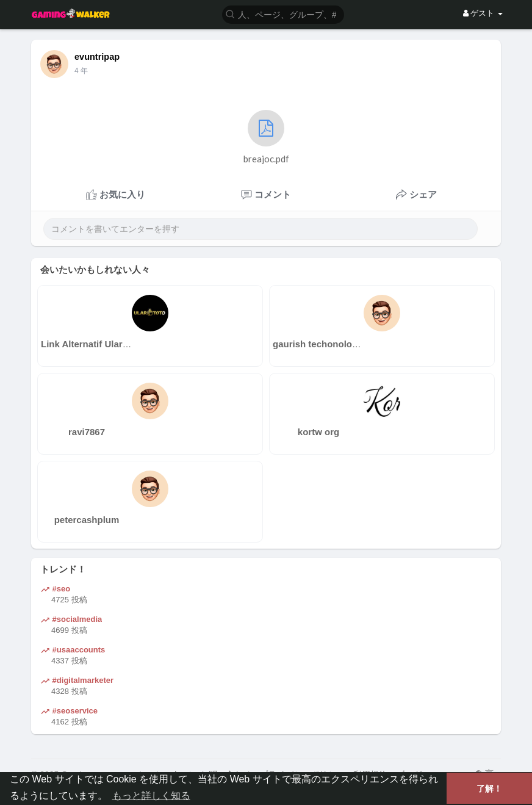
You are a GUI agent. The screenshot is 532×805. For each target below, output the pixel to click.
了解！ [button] (489, 789)
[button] (283, 14)
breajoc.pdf (266, 137)
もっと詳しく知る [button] (151, 796)
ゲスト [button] (483, 13)
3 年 (81, 71)
